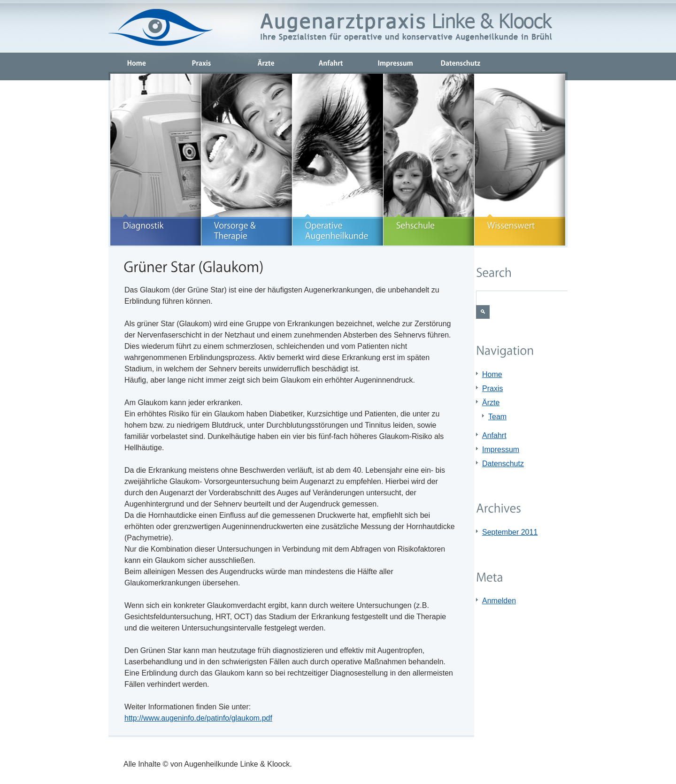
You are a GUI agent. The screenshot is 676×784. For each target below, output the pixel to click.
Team (497, 417)
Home (492, 374)
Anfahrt (494, 435)
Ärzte (491, 403)
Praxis (492, 388)
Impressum (501, 450)
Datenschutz (503, 464)
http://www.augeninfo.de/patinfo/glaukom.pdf (198, 718)
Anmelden (499, 601)
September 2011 (510, 532)
